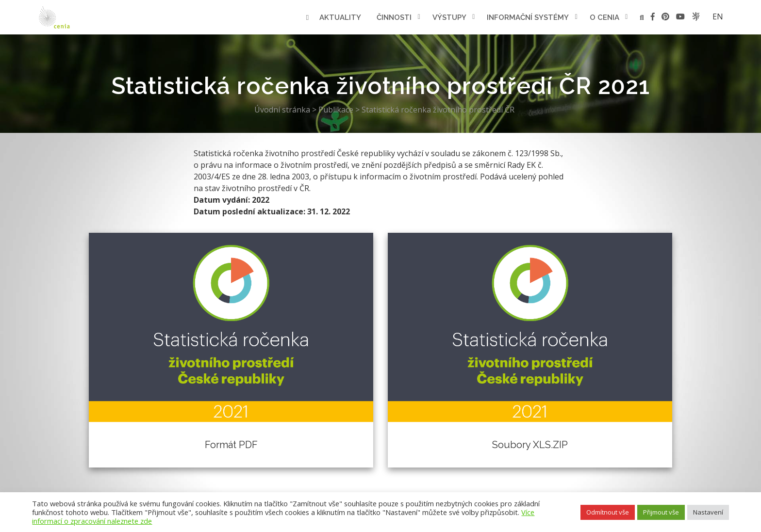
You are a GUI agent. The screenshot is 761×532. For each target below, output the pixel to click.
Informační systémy (528, 17)
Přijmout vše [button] (661, 512)
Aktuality (340, 17)
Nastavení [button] (708, 512)
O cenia (604, 17)
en (718, 16)
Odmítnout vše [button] (608, 512)
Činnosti (394, 17)
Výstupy (449, 17)
